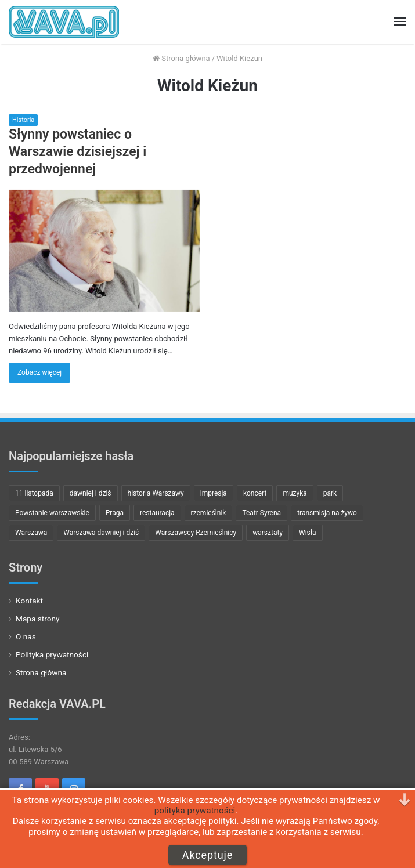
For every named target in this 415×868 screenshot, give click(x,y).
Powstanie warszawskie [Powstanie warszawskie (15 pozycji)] (52, 513)
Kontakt (29, 601)
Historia (23, 120)
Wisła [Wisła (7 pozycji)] (308, 533)
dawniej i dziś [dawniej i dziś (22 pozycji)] (91, 493)
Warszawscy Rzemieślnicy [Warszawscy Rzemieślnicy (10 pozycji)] (196, 533)
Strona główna (181, 58)
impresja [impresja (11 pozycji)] (214, 493)
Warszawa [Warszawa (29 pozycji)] (31, 533)
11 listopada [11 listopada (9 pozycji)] (34, 493)
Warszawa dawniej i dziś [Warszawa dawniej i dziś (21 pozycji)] (101, 533)
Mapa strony (38, 619)
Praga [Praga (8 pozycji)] (115, 513)
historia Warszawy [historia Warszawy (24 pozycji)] (156, 493)
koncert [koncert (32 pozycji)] (255, 493)
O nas (26, 636)
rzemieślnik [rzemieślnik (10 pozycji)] (209, 513)
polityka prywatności (195, 811)
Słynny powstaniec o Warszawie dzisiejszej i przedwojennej (77, 152)
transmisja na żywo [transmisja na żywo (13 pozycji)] (327, 513)
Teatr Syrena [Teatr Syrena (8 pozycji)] (261, 513)
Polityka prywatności (52, 654)
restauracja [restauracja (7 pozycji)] (157, 513)
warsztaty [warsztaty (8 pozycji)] (268, 533)
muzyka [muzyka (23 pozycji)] (295, 493)
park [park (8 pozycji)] (330, 493)
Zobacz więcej (39, 372)
